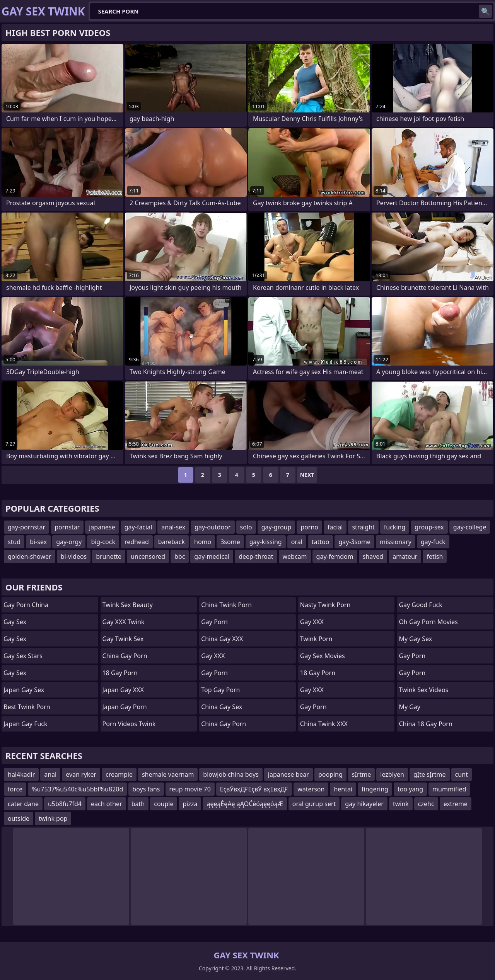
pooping (330, 774)
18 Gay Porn (120, 673)
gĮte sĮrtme (430, 774)
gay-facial (138, 527)
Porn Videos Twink (129, 724)
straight (363, 527)
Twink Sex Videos (423, 690)
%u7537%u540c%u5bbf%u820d (77, 789)
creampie (119, 774)
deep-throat (256, 556)
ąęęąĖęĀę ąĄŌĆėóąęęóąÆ (245, 804)
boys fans (146, 789)
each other (107, 804)
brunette (109, 556)
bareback (172, 542)
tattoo (321, 542)
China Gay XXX (222, 639)
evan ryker (81, 774)
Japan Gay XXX (123, 690)
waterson (311, 789)
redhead (137, 542)
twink (401, 804)
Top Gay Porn (220, 690)
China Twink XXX (324, 724)
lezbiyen (392, 774)
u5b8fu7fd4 (65, 804)
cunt (462, 774)
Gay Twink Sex (123, 639)
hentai (343, 789)
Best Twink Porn (27, 707)
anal (50, 774)
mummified (449, 789)
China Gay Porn (125, 656)
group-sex (429, 527)
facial (335, 527)
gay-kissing (266, 542)
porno (309, 527)
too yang (410, 789)
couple (164, 804)
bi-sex (38, 542)
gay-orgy (69, 542)
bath (138, 804)
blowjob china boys (231, 774)
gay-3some (354, 542)
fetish (435, 556)
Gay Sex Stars (23, 656)
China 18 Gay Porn (425, 724)
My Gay (410, 707)
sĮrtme (361, 774)
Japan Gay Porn (125, 707)
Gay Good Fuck (420, 605)
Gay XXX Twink (124, 622)
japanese (102, 527)
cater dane (23, 804)
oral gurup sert (314, 804)
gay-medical (212, 556)
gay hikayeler (364, 804)
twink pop (53, 818)
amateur (405, 556)
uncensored (148, 556)
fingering (375, 789)
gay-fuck (433, 542)
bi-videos (74, 556)
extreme (456, 804)
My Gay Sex (415, 639)
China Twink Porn (226, 605)
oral (297, 542)
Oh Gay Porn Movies (428, 622)
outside (19, 818)
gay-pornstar (26, 527)
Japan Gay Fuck (26, 724)
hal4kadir (21, 774)
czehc (426, 804)
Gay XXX (213, 656)
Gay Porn (214, 622)
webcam (295, 556)
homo (203, 542)
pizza (190, 804)
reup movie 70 (190, 789)
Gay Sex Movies (323, 656)
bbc (180, 556)
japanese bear (288, 774)
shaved (373, 556)
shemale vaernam (168, 774)
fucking (395, 527)
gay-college (470, 527)
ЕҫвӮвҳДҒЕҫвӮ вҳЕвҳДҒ (254, 789)
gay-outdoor (213, 527)
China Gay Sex (222, 707)
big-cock (103, 542)
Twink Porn (316, 639)
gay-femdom (335, 556)
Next (307, 475)
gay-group (277, 527)
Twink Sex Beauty (128, 605)
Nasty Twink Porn (325, 605)
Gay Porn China (26, 605)
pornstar (67, 527)
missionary (396, 542)
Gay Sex (15, 622)
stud (14, 542)
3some (230, 542)
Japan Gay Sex (24, 690)
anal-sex (173, 527)
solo (246, 527)
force (15, 789)
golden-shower (30, 556)
